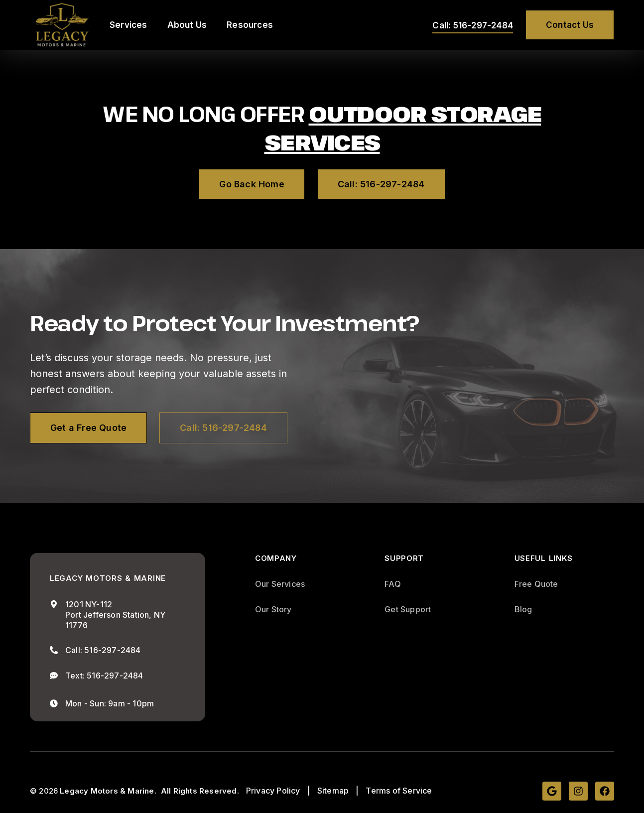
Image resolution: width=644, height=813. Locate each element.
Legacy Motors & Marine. (108, 791)
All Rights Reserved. (200, 791)
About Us (187, 25)
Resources (250, 25)
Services (129, 25)
